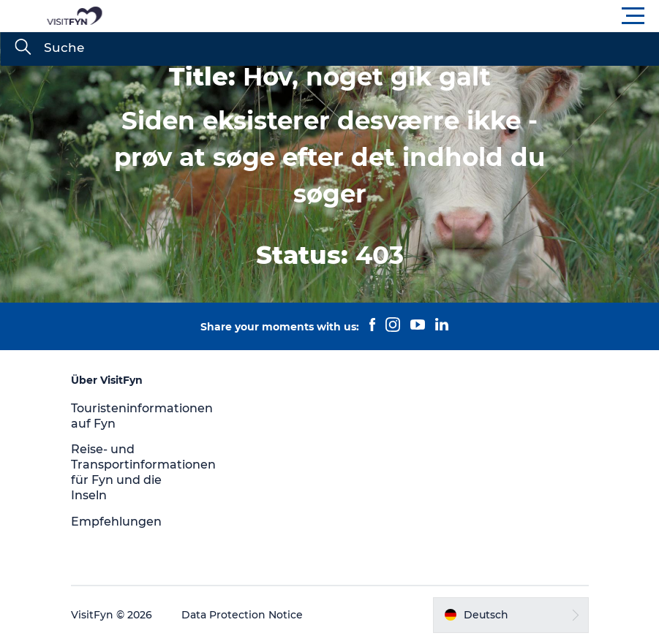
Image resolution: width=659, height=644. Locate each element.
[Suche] (23, 48)
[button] (395, 16)
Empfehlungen (116, 522)
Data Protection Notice (242, 615)
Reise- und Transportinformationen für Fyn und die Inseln (143, 472)
